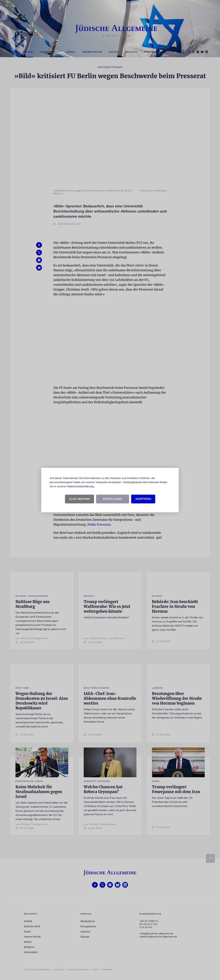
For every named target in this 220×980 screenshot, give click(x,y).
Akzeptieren (143, 499)
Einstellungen (112, 499)
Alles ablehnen (79, 499)
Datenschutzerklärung (80, 486)
